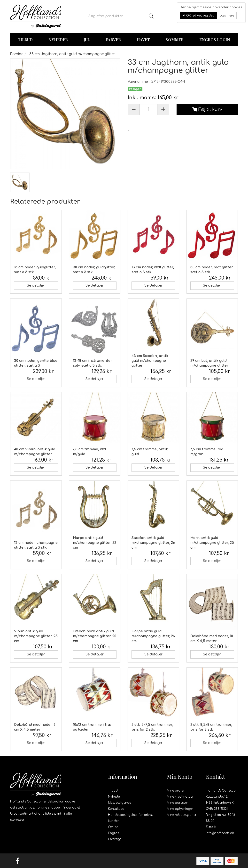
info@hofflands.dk (220, 833)
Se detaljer (36, 285)
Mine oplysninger (180, 809)
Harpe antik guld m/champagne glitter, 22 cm (95, 543)
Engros (113, 833)
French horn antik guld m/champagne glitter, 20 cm (95, 636)
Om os (113, 827)
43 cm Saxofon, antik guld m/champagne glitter (150, 361)
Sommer (175, 40)
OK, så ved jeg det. (200, 16)
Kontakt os (116, 809)
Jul (87, 40)
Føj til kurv (207, 109)
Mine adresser (177, 803)
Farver (113, 40)
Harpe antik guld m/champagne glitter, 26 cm (153, 636)
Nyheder (58, 40)
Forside (17, 54)
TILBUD (25, 40)
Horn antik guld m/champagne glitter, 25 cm (212, 543)
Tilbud (113, 791)
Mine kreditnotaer (180, 797)
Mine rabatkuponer (182, 815)
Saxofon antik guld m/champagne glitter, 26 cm (153, 543)
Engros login (215, 40)
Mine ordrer (176, 791)
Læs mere (227, 16)
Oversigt (114, 839)
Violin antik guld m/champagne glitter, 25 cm (36, 636)
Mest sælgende (120, 803)
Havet (143, 40)
